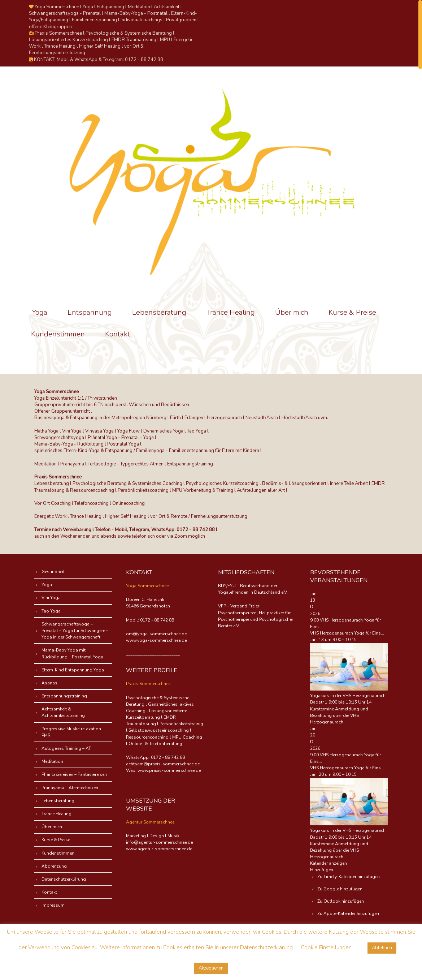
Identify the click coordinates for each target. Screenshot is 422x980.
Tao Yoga (51, 611)
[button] (322, 870)
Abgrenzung (54, 866)
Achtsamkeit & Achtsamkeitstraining (63, 712)
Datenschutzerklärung (64, 879)
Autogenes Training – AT (66, 748)
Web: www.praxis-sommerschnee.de (163, 770)
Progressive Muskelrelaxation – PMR (73, 732)
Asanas (49, 683)
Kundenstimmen (58, 334)
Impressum (53, 905)
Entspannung (90, 312)
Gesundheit (53, 572)
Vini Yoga (51, 598)
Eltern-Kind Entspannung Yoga (73, 670)
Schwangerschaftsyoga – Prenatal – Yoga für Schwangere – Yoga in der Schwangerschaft (75, 631)
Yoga (40, 312)
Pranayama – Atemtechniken (70, 788)
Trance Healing (231, 312)
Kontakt (118, 334)
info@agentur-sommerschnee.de (159, 842)
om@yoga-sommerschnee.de (156, 634)
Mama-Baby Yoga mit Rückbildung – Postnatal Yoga (72, 653)
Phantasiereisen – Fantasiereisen (74, 774)
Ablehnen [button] (382, 948)
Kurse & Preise (352, 312)
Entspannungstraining (64, 696)
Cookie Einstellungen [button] (326, 947)
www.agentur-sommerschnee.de (159, 849)
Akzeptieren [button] (211, 968)
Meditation (52, 761)
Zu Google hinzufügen (340, 889)
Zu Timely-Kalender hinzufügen (349, 877)
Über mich (292, 312)
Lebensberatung (159, 312)
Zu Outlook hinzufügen (341, 901)
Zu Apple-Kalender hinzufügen (348, 914)
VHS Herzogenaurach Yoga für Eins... (347, 633)
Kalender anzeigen (329, 863)
